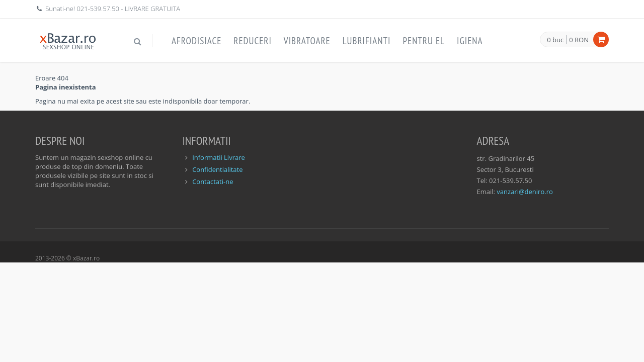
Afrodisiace (196, 41)
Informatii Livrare (219, 157)
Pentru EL (424, 41)
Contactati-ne (213, 182)
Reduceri (253, 41)
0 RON (579, 40)
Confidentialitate (217, 169)
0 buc (555, 40)
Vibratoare (307, 41)
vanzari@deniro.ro (525, 192)
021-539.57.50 (98, 9)
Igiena (470, 41)
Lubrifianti (367, 41)
